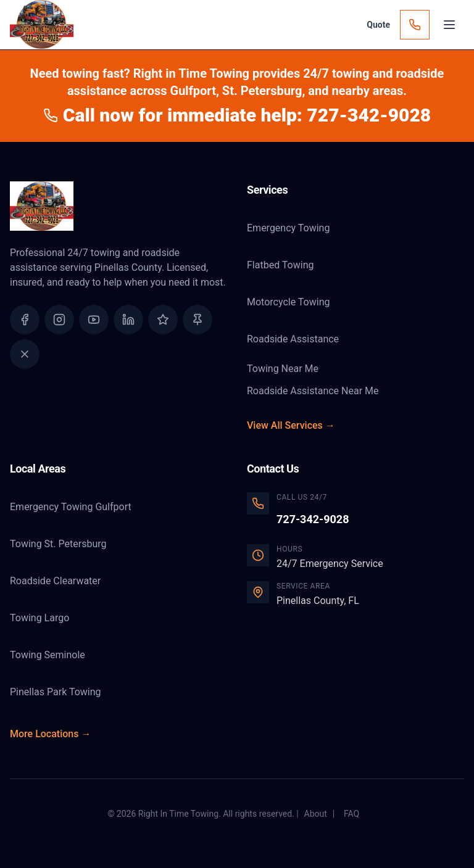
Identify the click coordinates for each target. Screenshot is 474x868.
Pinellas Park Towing (56, 692)
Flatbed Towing (280, 265)
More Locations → (50, 734)
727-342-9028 (313, 519)
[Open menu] (449, 25)
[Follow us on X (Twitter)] (25, 354)
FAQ (351, 814)
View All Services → (291, 425)
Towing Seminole (48, 655)
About (316, 814)
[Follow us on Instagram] (59, 320)
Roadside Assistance (293, 339)
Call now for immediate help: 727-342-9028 (237, 115)
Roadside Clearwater (55, 581)
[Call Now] (415, 25)
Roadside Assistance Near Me (313, 391)
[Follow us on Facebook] (25, 320)
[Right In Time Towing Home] (118, 206)
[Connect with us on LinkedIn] (128, 320)
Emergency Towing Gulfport (71, 507)
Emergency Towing (288, 228)
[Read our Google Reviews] (163, 320)
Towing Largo (39, 618)
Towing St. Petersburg (58, 544)
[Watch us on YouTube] (94, 320)
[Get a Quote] (378, 25)
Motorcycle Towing (288, 302)
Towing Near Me (283, 369)
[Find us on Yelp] (197, 320)
